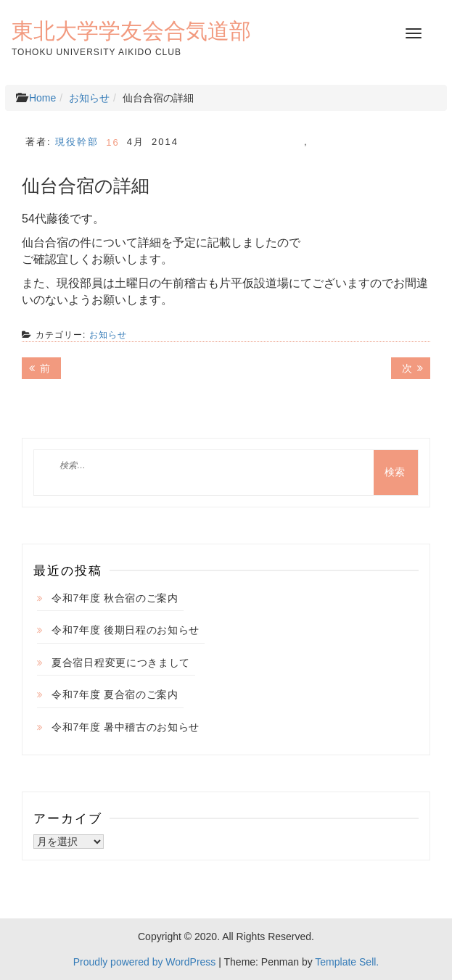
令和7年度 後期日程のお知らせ (126, 630)
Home (42, 98)
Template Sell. (347, 962)
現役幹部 (77, 142)
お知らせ (89, 98)
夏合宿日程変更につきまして (121, 663)
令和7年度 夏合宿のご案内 (115, 694)
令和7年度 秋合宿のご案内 (115, 598)
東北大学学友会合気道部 (131, 30)
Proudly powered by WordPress (145, 962)
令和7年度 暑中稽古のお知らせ (126, 727)
